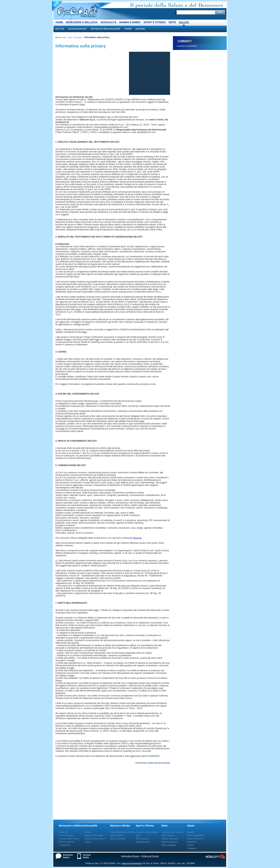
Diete (172, 22)
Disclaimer (78, 37)
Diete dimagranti (169, 842)
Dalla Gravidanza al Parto (123, 832)
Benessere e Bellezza (82, 22)
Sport (138, 835)
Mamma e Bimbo (130, 22)
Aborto (88, 842)
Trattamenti (64, 845)
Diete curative (168, 835)
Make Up (63, 832)
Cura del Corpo (66, 835)
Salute (184, 22)
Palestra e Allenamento (147, 832)
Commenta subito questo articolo (153, 763)
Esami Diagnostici (77, 29)
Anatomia (140, 29)
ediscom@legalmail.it (132, 863)
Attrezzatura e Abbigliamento (143, 840)
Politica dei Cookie (150, 856)
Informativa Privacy (130, 856)
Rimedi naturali (66, 842)
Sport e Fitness (155, 22)
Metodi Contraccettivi (95, 839)
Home (59, 22)
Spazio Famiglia (118, 839)
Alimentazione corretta (172, 832)
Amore (88, 832)
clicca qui (137, 538)
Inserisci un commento (187, 46)
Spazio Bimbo (117, 835)
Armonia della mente (69, 839)
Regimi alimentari (170, 839)
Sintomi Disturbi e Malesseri (105, 29)
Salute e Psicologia (94, 835)
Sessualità (109, 22)
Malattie (60, 29)
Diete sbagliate (169, 845)
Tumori (128, 29)
